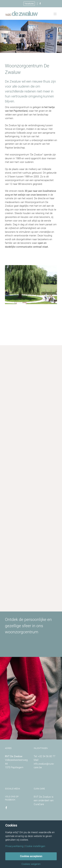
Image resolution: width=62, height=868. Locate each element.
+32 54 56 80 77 (47, 756)
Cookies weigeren (31, 864)
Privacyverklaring (14, 846)
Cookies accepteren (31, 856)
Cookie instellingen (35, 846)
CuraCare (39, 804)
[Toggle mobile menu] (55, 14)
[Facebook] (6, 808)
